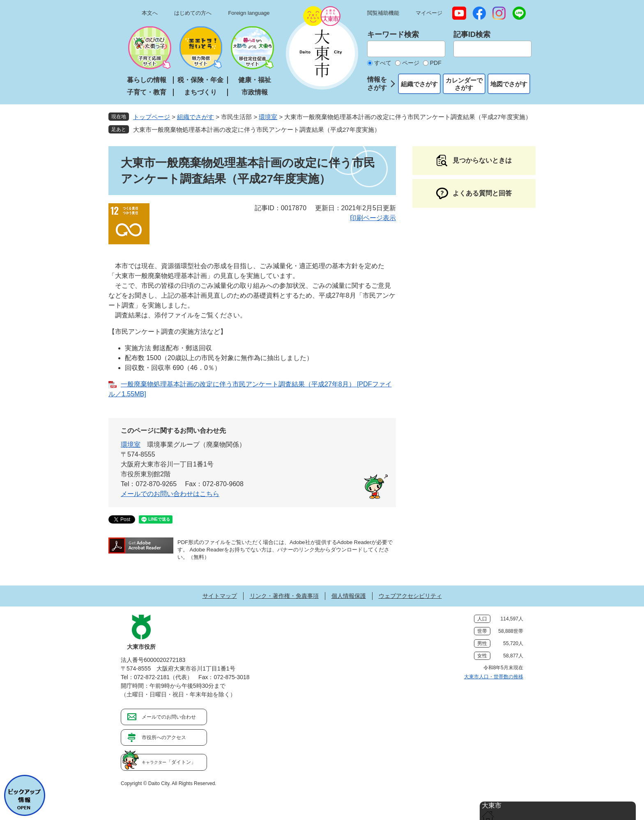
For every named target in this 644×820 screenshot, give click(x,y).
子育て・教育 (147, 92)
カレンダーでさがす (464, 84)
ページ (411, 63)
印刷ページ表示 (373, 218)
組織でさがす (419, 84)
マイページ (429, 13)
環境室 (268, 117)
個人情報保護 (349, 596)
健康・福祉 (255, 80)
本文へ (150, 13)
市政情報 (255, 92)
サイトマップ (220, 596)
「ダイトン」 (169, 762)
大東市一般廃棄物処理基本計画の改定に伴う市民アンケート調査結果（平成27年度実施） (257, 130)
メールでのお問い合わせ (169, 717)
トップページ (152, 117)
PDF (436, 63)
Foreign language (249, 13)
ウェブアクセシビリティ (410, 596)
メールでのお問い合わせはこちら (170, 494)
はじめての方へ (193, 13)
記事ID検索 (472, 34)
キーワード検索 (393, 34)
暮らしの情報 (147, 80)
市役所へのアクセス (164, 737)
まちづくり (200, 92)
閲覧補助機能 (383, 13)
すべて (383, 63)
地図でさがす (509, 84)
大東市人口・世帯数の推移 (494, 677)
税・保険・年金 (200, 80)
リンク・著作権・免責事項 (284, 596)
